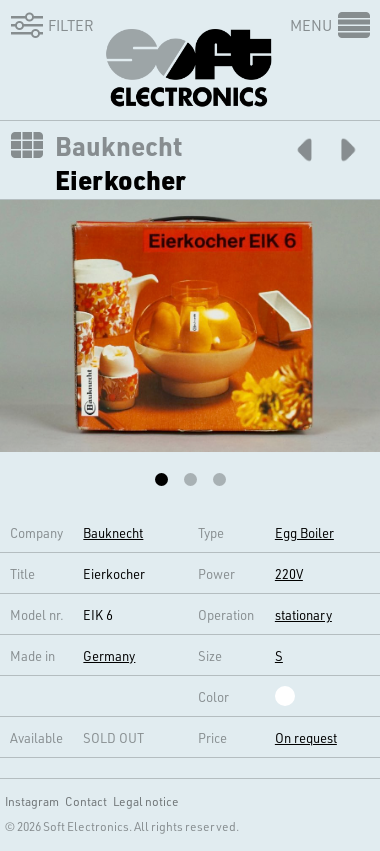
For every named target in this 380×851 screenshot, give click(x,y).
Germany (109, 655)
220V (289, 573)
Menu (311, 25)
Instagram (32, 801)
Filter (49, 25)
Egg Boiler (304, 532)
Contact (86, 801)
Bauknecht (118, 146)
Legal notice (146, 801)
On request (306, 737)
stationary (303, 614)
